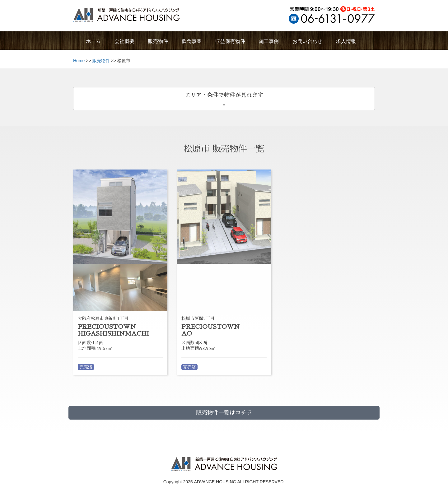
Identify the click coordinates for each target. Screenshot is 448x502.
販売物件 (101, 61)
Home (79, 61)
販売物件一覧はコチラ (224, 413)
